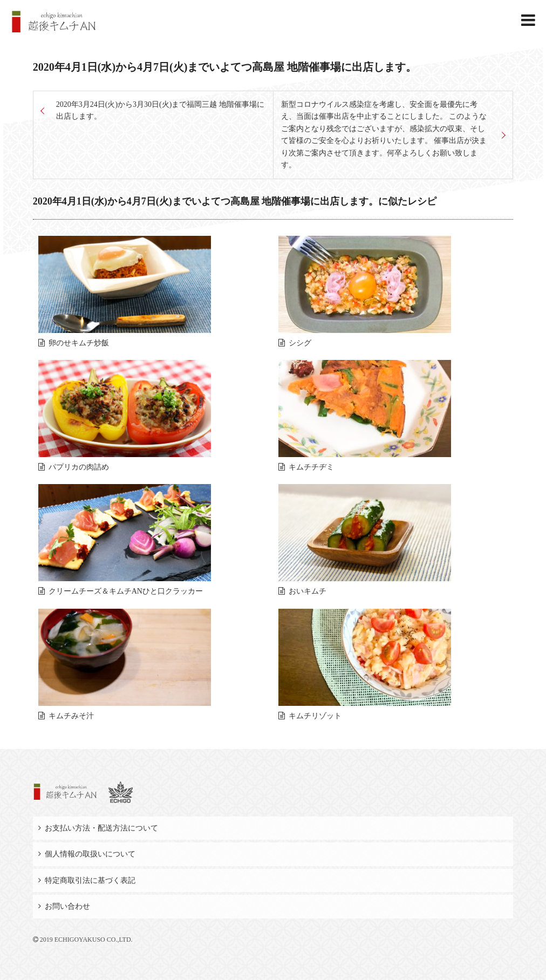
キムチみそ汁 (71, 716)
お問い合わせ (67, 906)
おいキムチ (308, 591)
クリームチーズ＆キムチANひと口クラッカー (126, 591)
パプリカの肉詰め (79, 467)
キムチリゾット (315, 716)
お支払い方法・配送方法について (101, 828)
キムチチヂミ (311, 467)
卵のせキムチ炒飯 (79, 343)
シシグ (300, 343)
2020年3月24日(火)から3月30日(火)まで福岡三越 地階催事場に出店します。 (160, 110)
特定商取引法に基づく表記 (90, 880)
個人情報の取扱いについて (90, 854)
